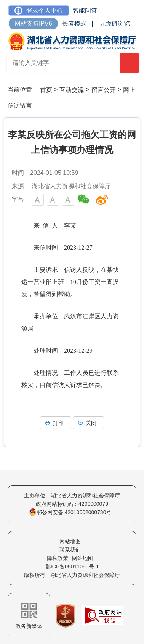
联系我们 (70, 550)
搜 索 (130, 64)
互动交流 (72, 90)
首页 (46, 90)
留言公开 (104, 90)
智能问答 (85, 10)
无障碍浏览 (115, 23)
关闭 (88, 423)
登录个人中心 (39, 10)
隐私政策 (58, 558)
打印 (56, 423)
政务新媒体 (29, 616)
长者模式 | (78, 23)
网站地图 (70, 541)
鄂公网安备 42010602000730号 (70, 512)
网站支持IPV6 (33, 23)
